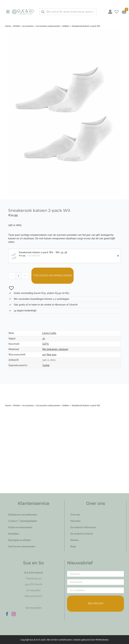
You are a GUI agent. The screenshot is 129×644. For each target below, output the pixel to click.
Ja (44, 339)
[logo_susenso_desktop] (23, 10)
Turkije (46, 365)
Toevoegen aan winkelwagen (52, 275)
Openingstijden (33, 608)
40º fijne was (49, 355)
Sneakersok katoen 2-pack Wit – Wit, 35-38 (43, 252)
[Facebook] (7, 614)
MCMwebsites (102, 640)
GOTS (46, 344)
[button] (10, 288)
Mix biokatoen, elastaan (55, 349)
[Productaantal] (18, 276)
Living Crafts (49, 333)
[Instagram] (14, 614)
